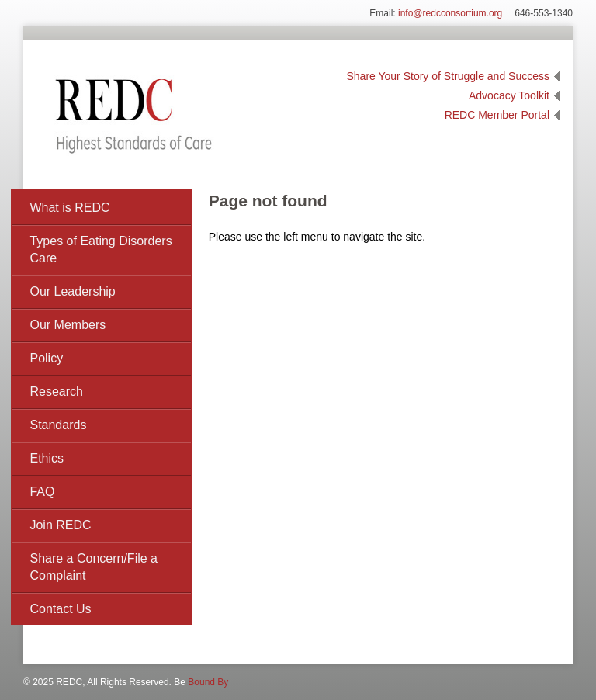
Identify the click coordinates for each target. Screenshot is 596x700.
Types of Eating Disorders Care (100, 250)
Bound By (208, 682)
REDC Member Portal (497, 115)
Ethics (47, 458)
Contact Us (60, 609)
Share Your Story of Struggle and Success (449, 76)
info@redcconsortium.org (450, 13)
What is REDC (69, 208)
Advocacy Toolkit (509, 95)
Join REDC (60, 525)
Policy (46, 358)
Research (56, 392)
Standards (58, 425)
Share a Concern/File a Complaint (94, 567)
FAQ (42, 492)
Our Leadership (72, 291)
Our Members (68, 325)
